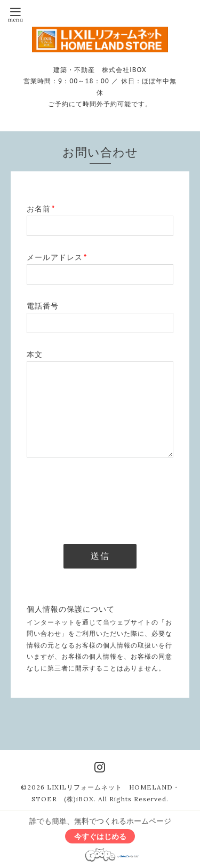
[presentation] (108, 498)
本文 (35, 354)
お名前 (41, 209)
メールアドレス (57, 257)
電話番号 (43, 306)
